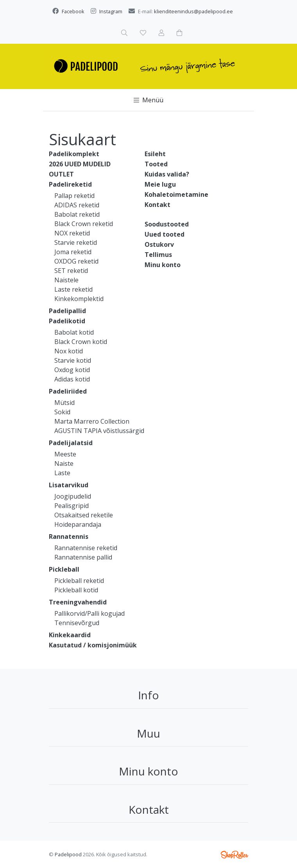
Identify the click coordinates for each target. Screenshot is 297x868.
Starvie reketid (76, 242)
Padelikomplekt (74, 154)
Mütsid (64, 403)
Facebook (73, 11)
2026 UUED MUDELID (80, 164)
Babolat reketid (77, 214)
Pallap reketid (74, 196)
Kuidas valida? (167, 174)
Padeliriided (68, 391)
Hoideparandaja (78, 524)
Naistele (66, 280)
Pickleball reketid (79, 581)
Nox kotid (69, 351)
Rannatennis (69, 536)
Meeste (65, 454)
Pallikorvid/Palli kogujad (89, 613)
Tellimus (158, 255)
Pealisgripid (72, 506)
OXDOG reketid (76, 261)
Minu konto (163, 265)
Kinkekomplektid (79, 299)
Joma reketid (73, 252)
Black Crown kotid (81, 342)
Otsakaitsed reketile (84, 515)
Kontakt (157, 205)
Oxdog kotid (72, 370)
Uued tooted (165, 234)
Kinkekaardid (70, 635)
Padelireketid (70, 184)
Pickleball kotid (76, 590)
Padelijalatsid (71, 443)
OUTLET (61, 174)
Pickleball (64, 569)
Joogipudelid (73, 496)
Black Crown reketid (84, 224)
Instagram (111, 11)
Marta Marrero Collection (92, 421)
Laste (62, 473)
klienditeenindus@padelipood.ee (193, 11)
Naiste (64, 463)
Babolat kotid (74, 332)
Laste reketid (73, 289)
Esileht (155, 154)
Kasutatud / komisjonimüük (93, 645)
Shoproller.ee (234, 855)
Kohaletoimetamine (176, 194)
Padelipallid (67, 311)
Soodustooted (167, 224)
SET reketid (71, 271)
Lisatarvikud (69, 485)
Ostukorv (159, 244)
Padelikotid (67, 321)
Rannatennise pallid (83, 557)
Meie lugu (160, 184)
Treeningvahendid (78, 602)
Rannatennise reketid (86, 548)
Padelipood (68, 854)
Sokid (62, 412)
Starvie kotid (73, 360)
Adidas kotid (72, 379)
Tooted (156, 164)
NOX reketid (72, 233)
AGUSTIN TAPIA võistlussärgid (99, 431)
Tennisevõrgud (77, 623)
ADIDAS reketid (77, 205)
